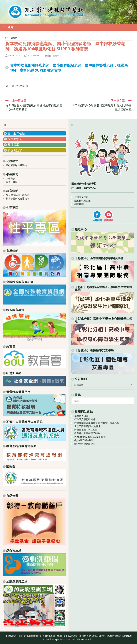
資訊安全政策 (81, 197)
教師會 (48, 56)
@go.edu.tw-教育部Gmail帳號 (90, 437)
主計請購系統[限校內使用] (88, 426)
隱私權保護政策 (83, 201)
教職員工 (13, 145)
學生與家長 (15, 139)
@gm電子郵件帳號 (84, 440)
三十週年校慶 (16, 133)
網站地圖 (79, 204)
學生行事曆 (12, 182)
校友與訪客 (15, 150)
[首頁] (6, 38)
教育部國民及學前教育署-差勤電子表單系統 (97, 423)
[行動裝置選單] (8, 27)
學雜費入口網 (81, 416)
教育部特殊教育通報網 (17, 198)
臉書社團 (97, 220)
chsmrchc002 (15, 56)
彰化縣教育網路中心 (85, 444)
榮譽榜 (56, 56)
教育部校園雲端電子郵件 (87, 433)
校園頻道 (109, 220)
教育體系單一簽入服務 (86, 430)
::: (5, 125)
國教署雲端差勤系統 (16, 165)
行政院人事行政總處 (85, 419)
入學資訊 (11, 178)
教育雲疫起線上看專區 (17, 195)
